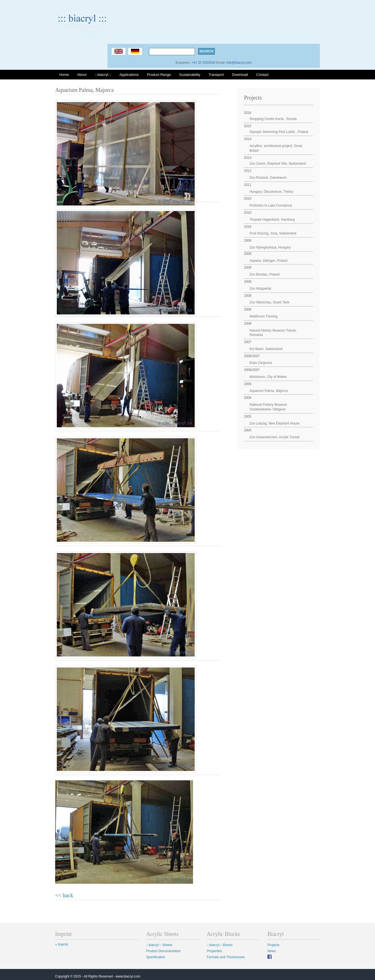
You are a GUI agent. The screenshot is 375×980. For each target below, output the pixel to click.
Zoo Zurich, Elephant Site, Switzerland (278, 164)
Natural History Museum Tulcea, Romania (273, 333)
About (82, 75)
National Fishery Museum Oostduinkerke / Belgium (268, 407)
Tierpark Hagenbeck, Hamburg (272, 220)
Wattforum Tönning (263, 316)
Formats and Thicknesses (226, 957)
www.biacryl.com (128, 976)
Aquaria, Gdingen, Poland (268, 261)
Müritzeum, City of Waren (268, 377)
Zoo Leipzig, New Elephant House (274, 423)
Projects (273, 945)
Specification (156, 957)
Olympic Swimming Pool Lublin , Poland (279, 132)
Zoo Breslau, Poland (265, 274)
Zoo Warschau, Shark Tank (269, 302)
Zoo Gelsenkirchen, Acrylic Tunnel (274, 437)
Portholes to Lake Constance (271, 205)
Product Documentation (163, 951)
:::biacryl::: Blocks (220, 945)
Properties (214, 951)
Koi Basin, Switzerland (266, 349)
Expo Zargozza (261, 363)
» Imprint (62, 944)
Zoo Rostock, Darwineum (268, 178)
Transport (216, 75)
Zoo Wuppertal (260, 289)
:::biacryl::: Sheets (159, 945)
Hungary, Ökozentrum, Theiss (271, 192)
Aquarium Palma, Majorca (269, 391)
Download (240, 75)
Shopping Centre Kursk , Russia (273, 119)
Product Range (159, 75)
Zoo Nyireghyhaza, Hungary (270, 247)
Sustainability (190, 75)
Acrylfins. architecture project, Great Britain (276, 148)
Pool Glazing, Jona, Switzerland (273, 233)
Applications (129, 75)
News (272, 951)
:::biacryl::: (103, 75)
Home (64, 75)
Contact (262, 75)
